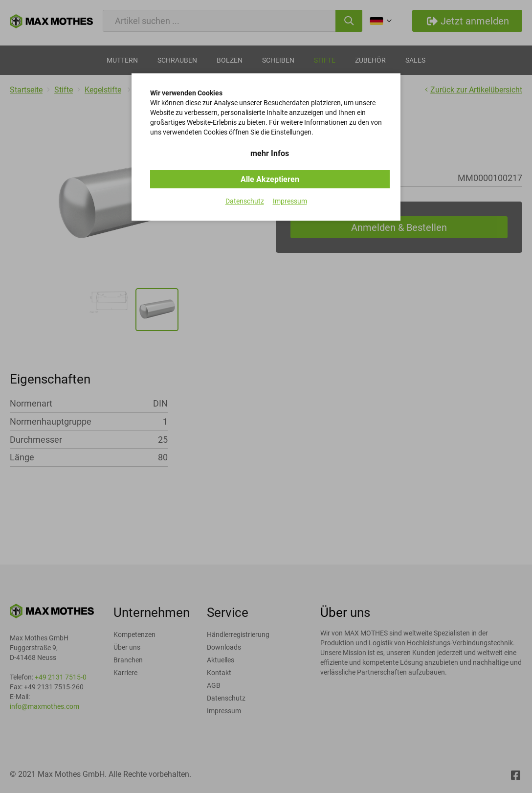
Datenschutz (245, 201)
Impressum (290, 201)
